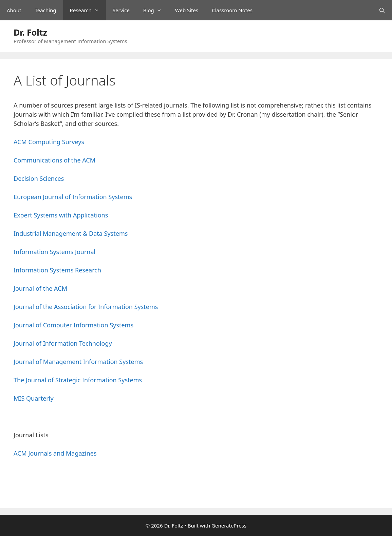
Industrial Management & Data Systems (71, 233)
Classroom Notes (232, 10)
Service (121, 10)
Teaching (46, 10)
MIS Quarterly (34, 398)
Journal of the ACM (40, 288)
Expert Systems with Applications (61, 215)
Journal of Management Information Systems (78, 362)
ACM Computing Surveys (49, 142)
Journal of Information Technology (63, 343)
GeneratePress (229, 525)
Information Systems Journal (54, 252)
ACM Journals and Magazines (55, 453)
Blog (156, 10)
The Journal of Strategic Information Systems (78, 380)
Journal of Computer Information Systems (73, 325)
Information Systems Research (57, 270)
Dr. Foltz (30, 32)
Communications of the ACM (54, 160)
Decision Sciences (39, 178)
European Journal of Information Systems (73, 197)
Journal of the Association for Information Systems (86, 307)
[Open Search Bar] (382, 10)
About (14, 10)
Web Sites (187, 10)
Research (88, 10)
